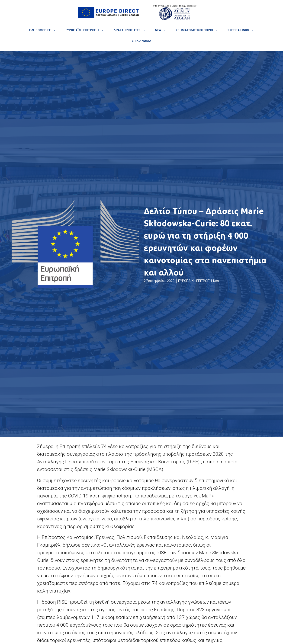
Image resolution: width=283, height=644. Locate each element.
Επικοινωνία (141, 41)
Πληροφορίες (43, 30)
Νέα (161, 30)
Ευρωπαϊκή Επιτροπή (85, 30)
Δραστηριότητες (130, 30)
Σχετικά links (241, 30)
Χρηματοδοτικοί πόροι (197, 30)
